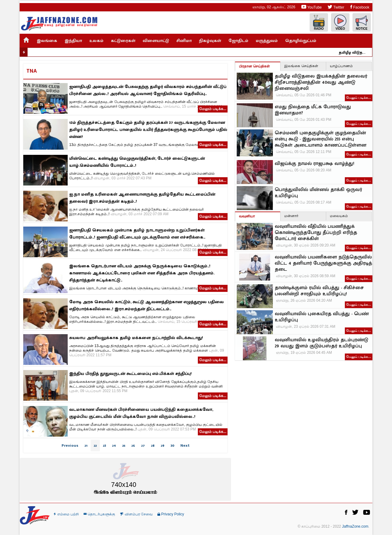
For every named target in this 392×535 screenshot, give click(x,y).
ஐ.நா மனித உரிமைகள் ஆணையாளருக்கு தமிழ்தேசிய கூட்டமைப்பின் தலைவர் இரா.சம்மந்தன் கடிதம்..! (142, 198)
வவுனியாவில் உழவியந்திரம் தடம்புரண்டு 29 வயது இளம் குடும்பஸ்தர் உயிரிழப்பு (321, 343)
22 (95, 445)
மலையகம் (339, 216)
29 (163, 445)
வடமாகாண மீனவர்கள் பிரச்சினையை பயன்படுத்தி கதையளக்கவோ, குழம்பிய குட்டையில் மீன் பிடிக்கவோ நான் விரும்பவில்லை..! (141, 413)
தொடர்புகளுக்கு (99, 514)
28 (153, 445)
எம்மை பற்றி (66, 514)
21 (86, 445)
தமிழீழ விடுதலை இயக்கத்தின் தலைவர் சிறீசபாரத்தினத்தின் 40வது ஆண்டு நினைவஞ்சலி (357, 52)
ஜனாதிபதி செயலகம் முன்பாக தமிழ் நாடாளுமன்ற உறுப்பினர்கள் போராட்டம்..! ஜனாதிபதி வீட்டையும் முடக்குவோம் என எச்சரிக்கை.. (137, 234)
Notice (362, 23)
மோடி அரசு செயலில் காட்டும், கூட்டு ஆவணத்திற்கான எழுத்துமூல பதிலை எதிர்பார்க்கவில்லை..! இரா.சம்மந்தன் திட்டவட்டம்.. (147, 305)
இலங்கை (47, 41)
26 (133, 445)
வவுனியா (247, 216)
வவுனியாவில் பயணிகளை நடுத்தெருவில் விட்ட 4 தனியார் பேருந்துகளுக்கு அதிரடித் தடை (323, 263)
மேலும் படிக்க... (213, 109)
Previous (70, 445)
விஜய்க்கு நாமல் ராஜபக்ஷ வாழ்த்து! (315, 164)
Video (340, 23)
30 (172, 445)
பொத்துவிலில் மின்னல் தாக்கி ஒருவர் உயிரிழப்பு (318, 193)
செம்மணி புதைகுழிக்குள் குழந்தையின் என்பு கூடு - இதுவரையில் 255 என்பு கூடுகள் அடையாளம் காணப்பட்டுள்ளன (320, 139)
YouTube (311, 7)
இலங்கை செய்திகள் (301, 66)
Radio (319, 23)
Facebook (360, 7)
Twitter (336, 7)
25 (124, 445)
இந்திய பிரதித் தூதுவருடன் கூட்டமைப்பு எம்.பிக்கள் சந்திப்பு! (130, 374)
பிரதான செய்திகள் (254, 66)
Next (185, 445)
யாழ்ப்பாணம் (341, 66)
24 (114, 445)
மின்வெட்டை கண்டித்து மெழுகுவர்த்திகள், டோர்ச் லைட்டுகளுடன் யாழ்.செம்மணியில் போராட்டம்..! (137, 162)
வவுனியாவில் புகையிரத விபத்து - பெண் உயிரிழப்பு (322, 317)
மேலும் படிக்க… (359, 97)
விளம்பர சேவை (136, 514)
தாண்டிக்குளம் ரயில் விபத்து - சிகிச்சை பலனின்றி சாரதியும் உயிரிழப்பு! (319, 291)
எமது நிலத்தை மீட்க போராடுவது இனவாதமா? (313, 110)
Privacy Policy (171, 514)
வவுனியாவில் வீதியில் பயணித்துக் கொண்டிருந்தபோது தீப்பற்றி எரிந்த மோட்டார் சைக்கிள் (316, 233)
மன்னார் (291, 216)
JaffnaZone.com (355, 526)
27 (143, 445)
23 (104, 445)
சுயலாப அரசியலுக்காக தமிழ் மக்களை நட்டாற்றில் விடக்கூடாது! (136, 338)
